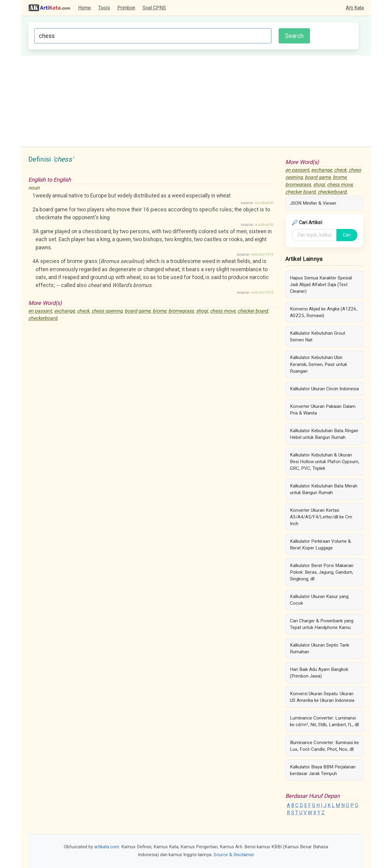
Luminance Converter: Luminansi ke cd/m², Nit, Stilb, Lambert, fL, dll (324, 721)
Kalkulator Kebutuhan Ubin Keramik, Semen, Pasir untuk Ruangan (318, 364)
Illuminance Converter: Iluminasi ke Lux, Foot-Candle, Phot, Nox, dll (324, 746)
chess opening (107, 311)
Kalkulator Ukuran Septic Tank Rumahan (320, 648)
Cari (347, 235)
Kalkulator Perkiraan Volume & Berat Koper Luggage (320, 545)
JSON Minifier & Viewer (313, 203)
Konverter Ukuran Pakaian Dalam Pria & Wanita (323, 410)
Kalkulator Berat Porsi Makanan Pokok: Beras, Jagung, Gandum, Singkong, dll (322, 572)
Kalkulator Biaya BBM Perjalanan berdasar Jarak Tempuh (323, 770)
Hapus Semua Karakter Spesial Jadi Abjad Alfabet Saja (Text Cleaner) (321, 285)
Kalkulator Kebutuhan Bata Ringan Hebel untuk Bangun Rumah (324, 434)
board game (138, 311)
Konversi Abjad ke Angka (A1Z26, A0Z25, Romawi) (324, 312)
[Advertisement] (196, 101)
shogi (202, 311)
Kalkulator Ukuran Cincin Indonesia (324, 389)
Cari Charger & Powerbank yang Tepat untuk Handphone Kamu (322, 624)
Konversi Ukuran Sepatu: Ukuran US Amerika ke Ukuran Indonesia (322, 697)
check (83, 311)
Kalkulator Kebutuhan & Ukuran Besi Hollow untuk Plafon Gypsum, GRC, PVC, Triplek (325, 462)
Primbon (126, 8)
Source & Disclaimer (234, 855)
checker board (253, 311)
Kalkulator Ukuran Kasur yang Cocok (319, 600)
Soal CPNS (154, 8)
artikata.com (107, 847)
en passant (40, 311)
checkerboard (43, 318)
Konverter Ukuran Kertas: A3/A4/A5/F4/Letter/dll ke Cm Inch (321, 517)
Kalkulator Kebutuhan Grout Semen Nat (318, 337)
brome (159, 311)
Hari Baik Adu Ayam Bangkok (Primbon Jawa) (319, 673)
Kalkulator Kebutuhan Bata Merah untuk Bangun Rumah (324, 489)
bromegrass (181, 311)
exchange (64, 311)
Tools (104, 8)
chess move (223, 311)
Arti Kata (355, 8)
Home (84, 8)
